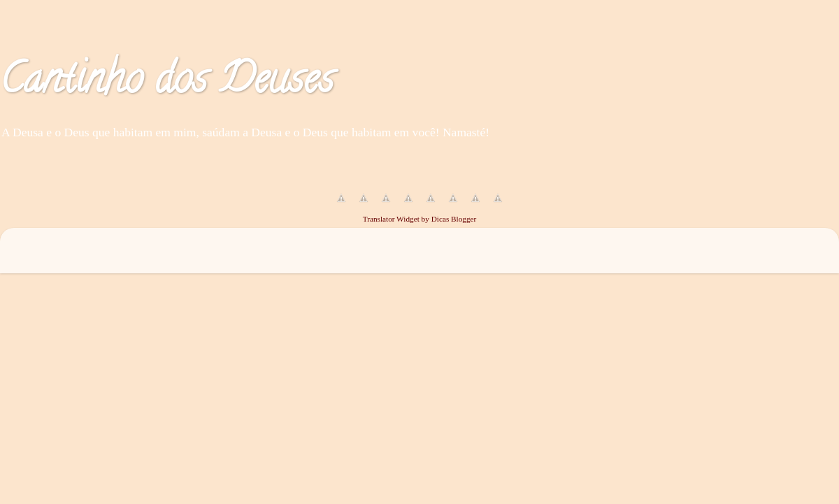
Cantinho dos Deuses (167, 83)
